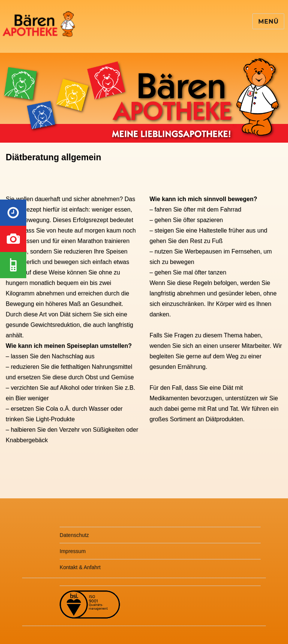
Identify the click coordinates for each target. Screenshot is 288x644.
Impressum (73, 551)
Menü (268, 22)
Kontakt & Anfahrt (80, 567)
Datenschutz (74, 535)
